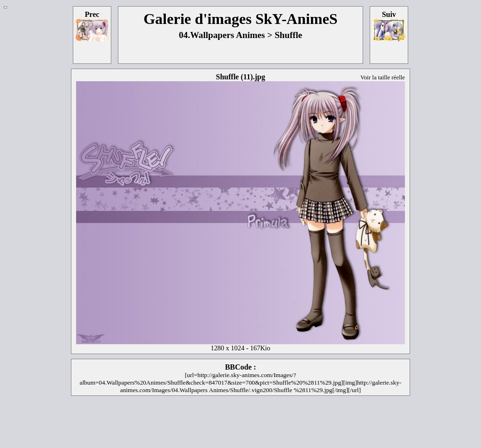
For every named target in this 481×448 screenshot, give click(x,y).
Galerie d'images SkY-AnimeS (240, 19)
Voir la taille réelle (383, 77)
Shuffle (289, 35)
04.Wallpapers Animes (222, 35)
